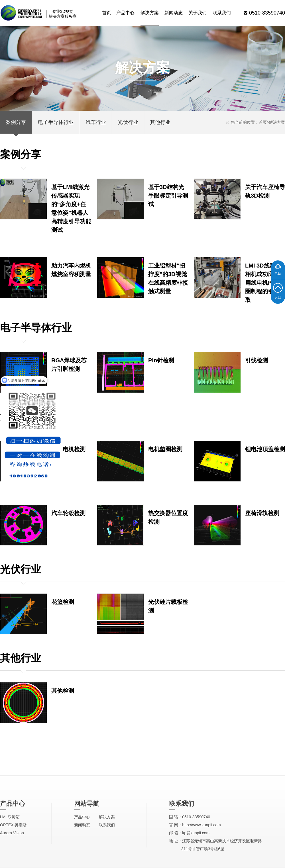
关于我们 (198, 13)
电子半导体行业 (56, 122)
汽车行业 (96, 122)
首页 (107, 13)
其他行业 (160, 122)
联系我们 (222, 13)
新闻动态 (174, 13)
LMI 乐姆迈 (10, 855)
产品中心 (125, 13)
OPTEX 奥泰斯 (13, 863)
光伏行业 (128, 122)
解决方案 (150, 13)
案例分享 (16, 122)
